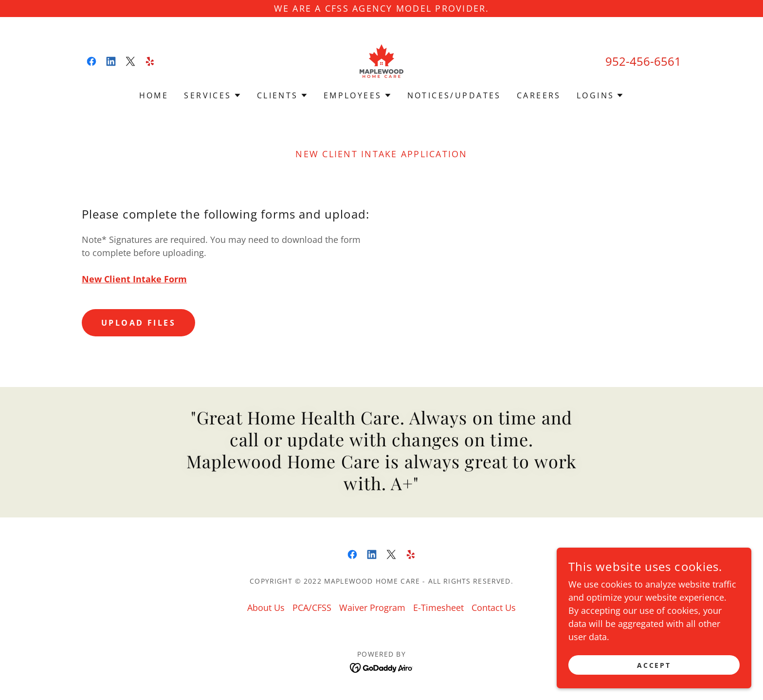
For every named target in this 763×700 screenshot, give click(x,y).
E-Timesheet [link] (438, 608)
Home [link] (154, 95)
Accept (654, 665)
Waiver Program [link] (372, 608)
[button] (212, 95)
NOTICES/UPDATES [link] (454, 95)
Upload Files (138, 323)
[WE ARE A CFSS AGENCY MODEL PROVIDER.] (381, 9)
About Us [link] (266, 608)
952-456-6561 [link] (643, 61)
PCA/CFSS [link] (312, 608)
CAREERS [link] (539, 95)
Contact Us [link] (494, 608)
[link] (91, 61)
